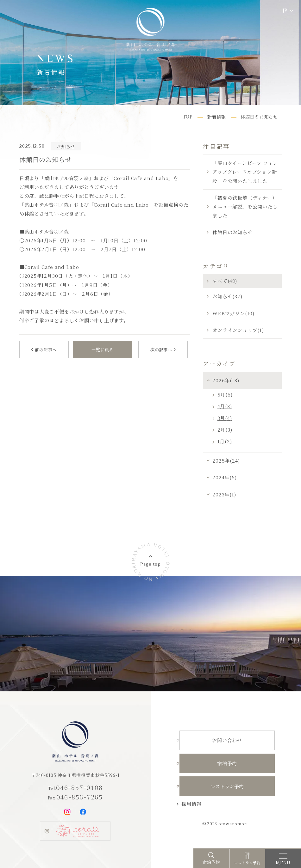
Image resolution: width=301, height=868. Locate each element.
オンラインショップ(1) (238, 330)
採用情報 (191, 804)
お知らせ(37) (227, 296)
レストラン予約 (227, 786)
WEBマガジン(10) (233, 313)
